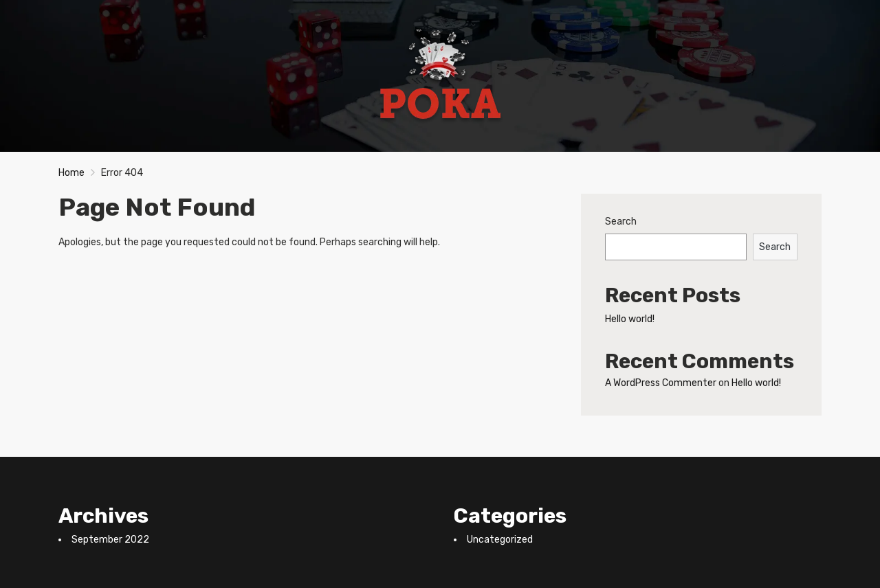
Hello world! (630, 319)
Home (71, 173)
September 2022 (110, 540)
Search (621, 222)
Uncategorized (500, 540)
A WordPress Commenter (661, 383)
